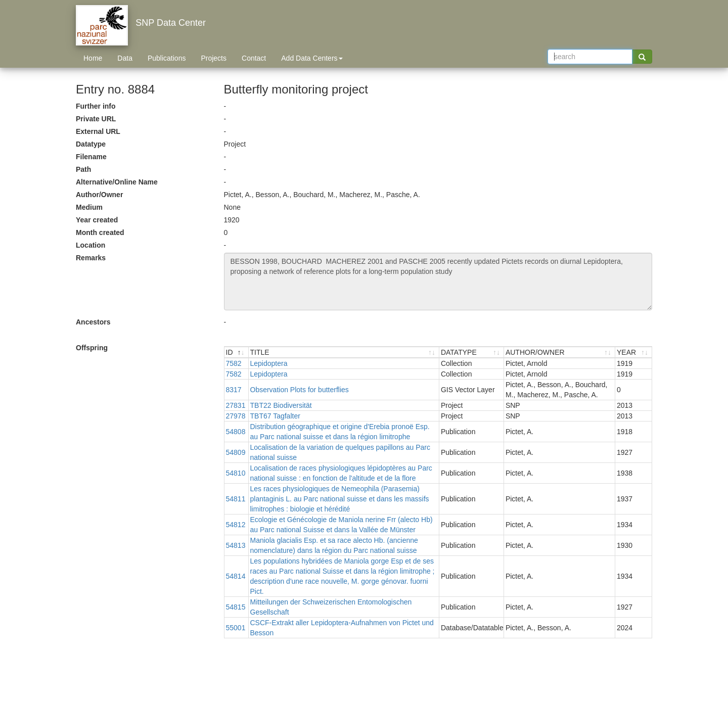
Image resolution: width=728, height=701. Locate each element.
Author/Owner (99, 195)
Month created (100, 232)
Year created (97, 220)
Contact (254, 58)
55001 (236, 628)
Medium (89, 207)
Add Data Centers (312, 58)
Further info (96, 106)
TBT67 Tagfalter (275, 416)
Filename (91, 157)
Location (90, 245)
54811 (236, 499)
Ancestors (93, 322)
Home (93, 58)
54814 (236, 576)
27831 (236, 405)
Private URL (96, 119)
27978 (236, 416)
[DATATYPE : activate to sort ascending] (472, 353)
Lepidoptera (269, 363)
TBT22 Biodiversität (281, 405)
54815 (236, 607)
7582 (234, 363)
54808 (236, 432)
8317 (234, 390)
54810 (236, 473)
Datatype (91, 144)
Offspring (92, 348)
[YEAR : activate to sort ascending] (633, 353)
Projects (214, 58)
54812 (236, 525)
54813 (236, 545)
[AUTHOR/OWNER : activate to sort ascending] (560, 353)
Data (125, 58)
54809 (236, 452)
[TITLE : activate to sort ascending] (344, 353)
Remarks (91, 258)
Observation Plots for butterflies (300, 390)
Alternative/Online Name (117, 182)
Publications (167, 58)
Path (83, 169)
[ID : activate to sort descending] (237, 353)
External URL (98, 131)
